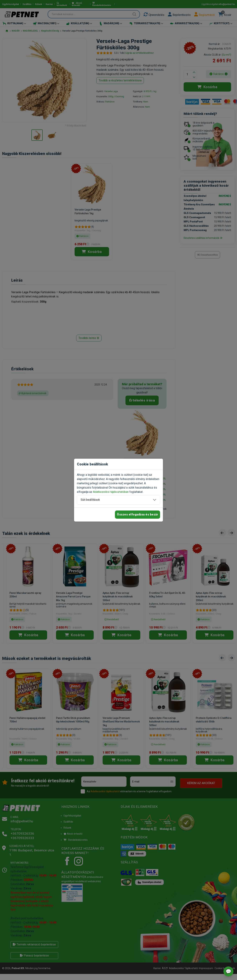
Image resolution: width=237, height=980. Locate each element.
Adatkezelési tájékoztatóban (111, 492)
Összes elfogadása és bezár (138, 514)
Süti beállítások (90, 500)
